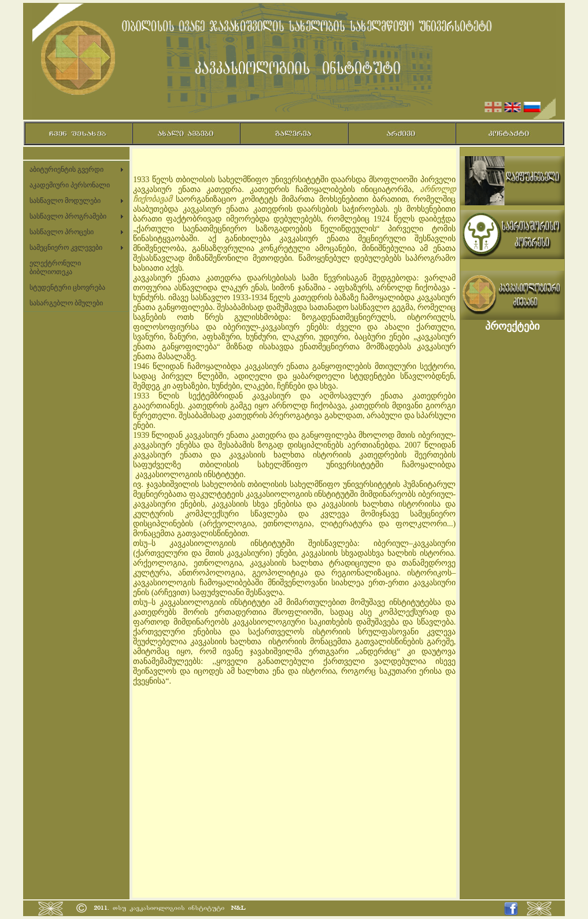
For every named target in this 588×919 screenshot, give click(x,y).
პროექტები (512, 326)
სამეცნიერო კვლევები (66, 248)
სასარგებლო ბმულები (66, 303)
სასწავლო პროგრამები (68, 216)
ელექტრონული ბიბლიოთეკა (55, 267)
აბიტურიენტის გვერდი (66, 169)
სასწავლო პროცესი (62, 232)
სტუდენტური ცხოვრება (67, 287)
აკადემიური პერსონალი (70, 185)
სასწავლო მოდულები (65, 201)
